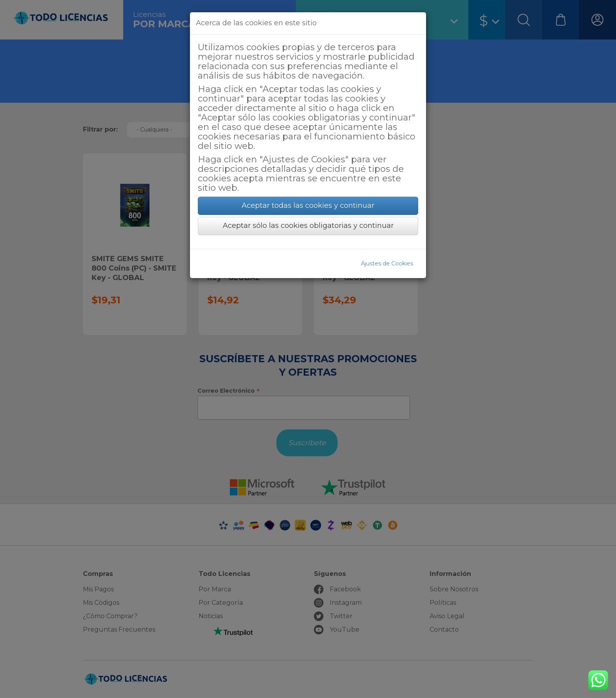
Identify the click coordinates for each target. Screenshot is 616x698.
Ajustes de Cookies (387, 263)
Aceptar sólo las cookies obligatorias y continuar (308, 226)
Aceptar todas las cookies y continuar (308, 205)
